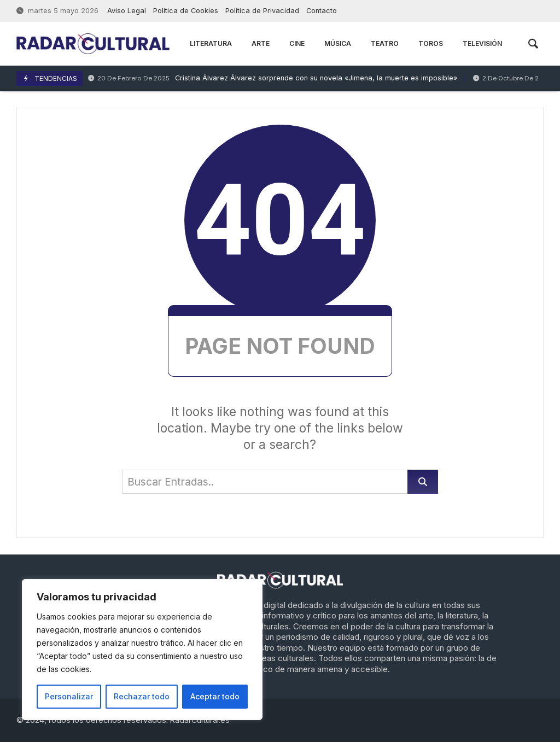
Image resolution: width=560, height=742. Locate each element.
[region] (142, 650)
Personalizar (69, 696)
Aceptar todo (215, 696)
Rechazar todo (142, 696)
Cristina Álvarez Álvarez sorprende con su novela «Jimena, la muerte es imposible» (273, 78)
